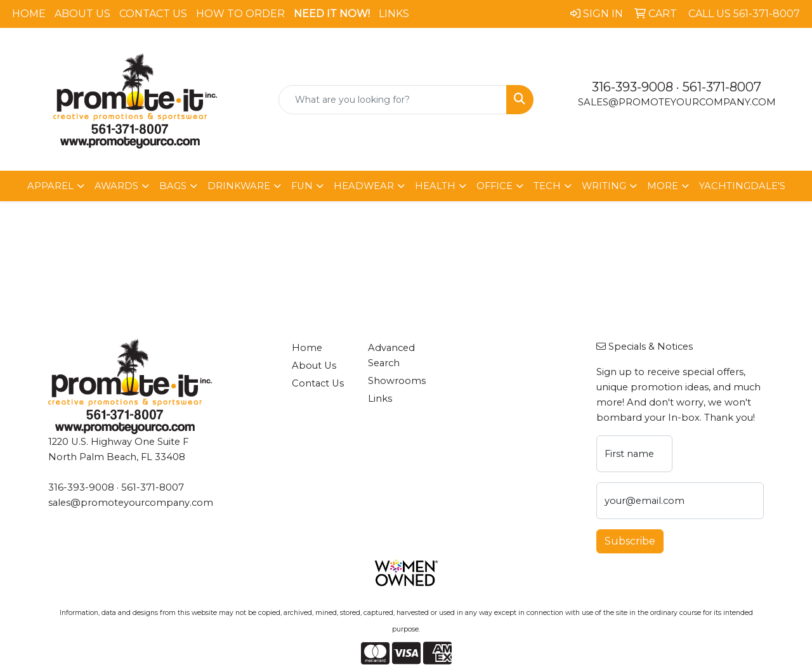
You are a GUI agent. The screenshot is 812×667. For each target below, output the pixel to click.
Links (394, 14)
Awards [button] (116, 186)
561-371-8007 (722, 87)
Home (29, 14)
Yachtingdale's (742, 186)
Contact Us (153, 14)
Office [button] (494, 186)
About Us (82, 14)
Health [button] (435, 186)
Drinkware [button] (239, 186)
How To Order (240, 14)
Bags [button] (173, 186)
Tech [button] (547, 186)
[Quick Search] (393, 100)
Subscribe (630, 541)
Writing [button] (604, 186)
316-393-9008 (632, 87)
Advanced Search (391, 355)
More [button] (663, 186)
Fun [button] (302, 186)
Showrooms (397, 381)
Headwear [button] (364, 186)
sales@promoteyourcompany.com (677, 102)
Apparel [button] (50, 186)
